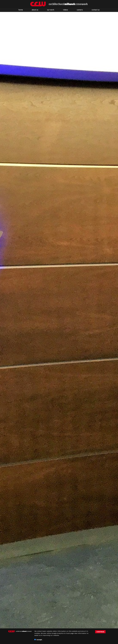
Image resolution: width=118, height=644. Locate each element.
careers (80, 10)
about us (35, 10)
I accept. (38, 640)
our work (51, 10)
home (21, 10)
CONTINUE (100, 632)
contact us (96, 10)
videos (65, 10)
